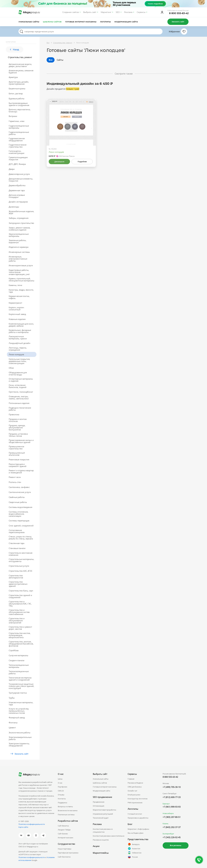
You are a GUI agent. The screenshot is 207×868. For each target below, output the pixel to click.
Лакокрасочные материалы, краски (18, 337)
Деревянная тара (17, 190)
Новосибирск (168, 813)
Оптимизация (98, 806)
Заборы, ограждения (18, 218)
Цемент (12, 728)
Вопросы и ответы (65, 807)
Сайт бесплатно (64, 857)
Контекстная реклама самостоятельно (109, 836)
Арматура (13, 77)
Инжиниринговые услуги (21, 265)
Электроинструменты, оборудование (19, 745)
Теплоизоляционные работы (19, 672)
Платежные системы (66, 815)
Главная (131, 779)
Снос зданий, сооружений (21, 526)
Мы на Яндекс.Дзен (136, 833)
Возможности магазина (68, 810)
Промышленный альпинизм (17, 454)
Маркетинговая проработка (104, 810)
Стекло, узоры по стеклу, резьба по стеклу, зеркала (21, 538)
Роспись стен (15, 482)
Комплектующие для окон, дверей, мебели (21, 325)
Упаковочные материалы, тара (21, 703)
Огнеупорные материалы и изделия (21, 380)
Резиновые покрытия (19, 459)
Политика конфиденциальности (32, 824)
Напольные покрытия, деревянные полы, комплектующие (19, 361)
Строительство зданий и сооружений (20, 596)
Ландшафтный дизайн (19, 343)
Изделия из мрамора (18, 247)
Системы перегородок (19, 521)
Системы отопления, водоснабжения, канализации (18, 514)
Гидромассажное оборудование (17, 139)
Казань (166, 824)
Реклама (128, 12)
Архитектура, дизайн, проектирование (19, 83)
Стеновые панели (17, 548)
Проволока (14, 414)
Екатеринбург (168, 834)
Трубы (12, 698)
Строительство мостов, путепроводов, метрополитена (20, 635)
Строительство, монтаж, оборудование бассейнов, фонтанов (21, 644)
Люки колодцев (16, 354)
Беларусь (134, 844)
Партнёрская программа (68, 853)
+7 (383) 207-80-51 (172, 817)
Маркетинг (106, 12)
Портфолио (63, 787)
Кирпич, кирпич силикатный (16, 308)
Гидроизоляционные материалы (19, 127)
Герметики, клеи (17, 121)
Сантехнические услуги (20, 492)
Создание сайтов (71, 12)
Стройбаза (14, 650)
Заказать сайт (178, 22)
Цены (60, 779)
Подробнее (82, 162)
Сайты (60, 60)
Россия (133, 857)
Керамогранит (15, 303)
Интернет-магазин (65, 838)
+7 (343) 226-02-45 (172, 837)
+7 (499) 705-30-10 (172, 787)
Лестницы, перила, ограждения (18, 349)
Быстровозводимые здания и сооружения (19, 104)
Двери (12, 169)
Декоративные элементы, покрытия (21, 180)
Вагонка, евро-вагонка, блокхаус (20, 110)
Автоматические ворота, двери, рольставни (20, 65)
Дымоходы (14, 207)
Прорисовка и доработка (138, 818)
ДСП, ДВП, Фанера (17, 164)
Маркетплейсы (101, 853)
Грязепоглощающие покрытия (18, 158)
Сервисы (141, 12)
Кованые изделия (17, 319)
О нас (60, 783)
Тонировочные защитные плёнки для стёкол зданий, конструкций (21, 686)
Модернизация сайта (126, 22)
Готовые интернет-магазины (81, 22)
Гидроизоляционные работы (19, 133)
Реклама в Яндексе (135, 783)
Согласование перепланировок (17, 531)
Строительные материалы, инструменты (21, 560)
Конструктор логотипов (137, 799)
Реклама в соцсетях (101, 840)
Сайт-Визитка (63, 826)
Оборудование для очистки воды (18, 374)
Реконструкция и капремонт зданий (18, 465)
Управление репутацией (103, 814)
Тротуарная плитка (18, 693)
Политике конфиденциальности (32, 857)
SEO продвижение (102, 797)
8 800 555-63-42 (179, 13)
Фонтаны (13, 723)
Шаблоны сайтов (52, 22)
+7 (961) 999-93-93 (172, 807)
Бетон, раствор (16, 93)
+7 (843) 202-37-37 (172, 827)
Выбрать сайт (90, 12)
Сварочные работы (18, 502)
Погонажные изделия (19, 403)
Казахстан (134, 849)
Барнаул (166, 804)
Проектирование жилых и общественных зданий (21, 441)
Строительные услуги (19, 566)
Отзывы (61, 795)
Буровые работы (17, 98)
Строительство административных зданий (18, 584)
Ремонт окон (15, 477)
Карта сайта (23, 827)
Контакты (62, 799)
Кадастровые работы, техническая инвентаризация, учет (19, 272)
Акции (96, 846)
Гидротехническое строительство (18, 146)
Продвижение (99, 802)
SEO (118, 12)
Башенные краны (17, 88)
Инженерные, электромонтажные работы (18, 259)
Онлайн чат (132, 791)
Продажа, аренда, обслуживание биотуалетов (17, 427)
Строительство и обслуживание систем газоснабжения (19, 612)
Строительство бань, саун (21, 591)
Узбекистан (135, 853)
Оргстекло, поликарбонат (21, 392)
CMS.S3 (61, 791)
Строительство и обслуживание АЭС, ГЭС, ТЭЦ (20, 604)
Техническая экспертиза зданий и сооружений (20, 679)
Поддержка (62, 803)
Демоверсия (59, 162)
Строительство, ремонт (20, 57)
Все (50, 60)
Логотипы (105, 22)
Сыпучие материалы (18, 655)
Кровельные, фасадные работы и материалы (20, 331)
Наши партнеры (65, 849)
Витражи (13, 116)
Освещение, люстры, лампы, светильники (19, 397)
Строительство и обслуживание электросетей (17, 620)
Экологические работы (20, 733)
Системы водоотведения (20, 507)
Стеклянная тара (17, 543)
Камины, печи (15, 285)
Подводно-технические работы (20, 409)
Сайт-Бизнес (63, 834)
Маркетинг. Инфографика (138, 829)
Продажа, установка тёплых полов (18, 435)
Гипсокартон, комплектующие (16, 152)
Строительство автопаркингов (16, 577)
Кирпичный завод (17, 314)
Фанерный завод (17, 718)
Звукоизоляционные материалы (19, 235)
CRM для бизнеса (135, 787)
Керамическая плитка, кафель (19, 297)
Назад (15, 50)
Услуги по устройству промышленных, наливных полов (19, 711)
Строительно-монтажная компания (21, 554)
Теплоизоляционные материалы (19, 666)
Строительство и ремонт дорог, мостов (20, 628)
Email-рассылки (134, 795)
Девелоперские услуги (19, 174)
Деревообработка (17, 185)
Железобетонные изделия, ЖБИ (21, 212)
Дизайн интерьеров (18, 202)
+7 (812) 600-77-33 (172, 797)
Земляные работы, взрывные (18, 241)
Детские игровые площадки (17, 196)
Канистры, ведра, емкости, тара (21, 291)
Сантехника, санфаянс (19, 487)
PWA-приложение (135, 803)
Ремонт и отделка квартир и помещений (21, 471)
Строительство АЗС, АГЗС (20, 571)
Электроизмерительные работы (20, 738)
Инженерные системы (19, 252)
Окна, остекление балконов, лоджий (18, 386)
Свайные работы (17, 497)
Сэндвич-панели (17, 660)
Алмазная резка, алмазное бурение (21, 71)
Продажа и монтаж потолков (18, 420)
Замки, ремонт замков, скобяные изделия (20, 229)
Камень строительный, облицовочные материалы (22, 280)
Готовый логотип (135, 814)
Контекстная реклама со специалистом (103, 830)
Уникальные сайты (29, 22)
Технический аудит (101, 818)
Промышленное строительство (16, 447)
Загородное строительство (21, 223)
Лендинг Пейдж (64, 830)
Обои (11, 368)
